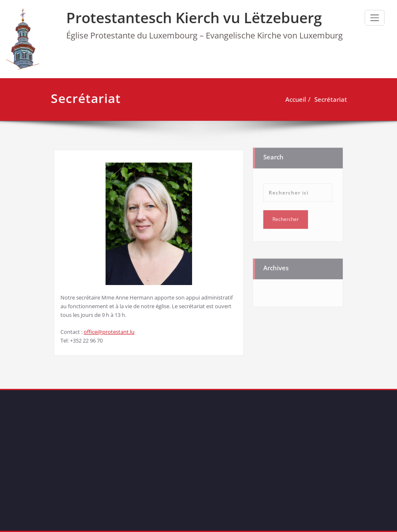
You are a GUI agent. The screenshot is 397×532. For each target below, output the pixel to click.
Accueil (294, 99)
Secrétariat (329, 99)
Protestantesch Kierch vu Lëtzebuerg (194, 18)
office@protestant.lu (109, 332)
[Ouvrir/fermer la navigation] (375, 18)
